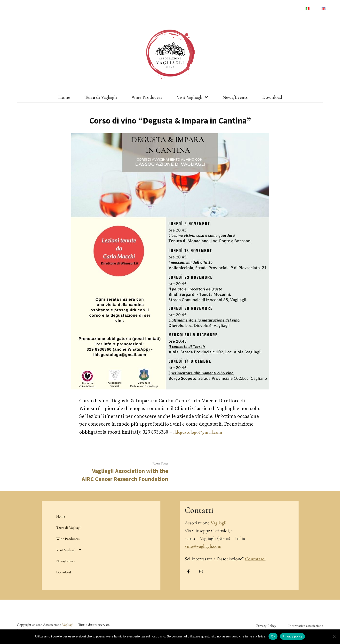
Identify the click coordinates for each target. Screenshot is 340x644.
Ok (273, 636)
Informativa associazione (306, 626)
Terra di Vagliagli (101, 97)
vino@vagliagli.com (203, 546)
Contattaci (255, 559)
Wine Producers (147, 97)
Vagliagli (218, 523)
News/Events (235, 97)
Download (272, 97)
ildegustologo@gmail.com (198, 432)
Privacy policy (292, 636)
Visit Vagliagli (192, 97)
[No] (334, 637)
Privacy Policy (266, 626)
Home (64, 97)
